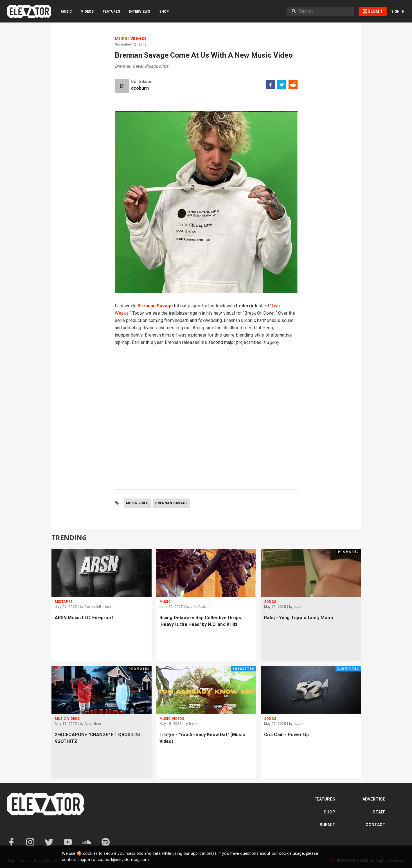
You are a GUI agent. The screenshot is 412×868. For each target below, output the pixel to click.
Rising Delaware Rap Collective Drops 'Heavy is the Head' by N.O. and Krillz (200, 621)
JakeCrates (200, 607)
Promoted (349, 552)
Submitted (244, 669)
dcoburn (140, 88)
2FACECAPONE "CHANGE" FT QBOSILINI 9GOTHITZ (97, 738)
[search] (324, 11)
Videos (87, 12)
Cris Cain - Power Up (286, 735)
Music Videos (130, 39)
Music (66, 12)
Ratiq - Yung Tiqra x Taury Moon (299, 618)
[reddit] (293, 86)
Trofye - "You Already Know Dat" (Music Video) (202, 738)
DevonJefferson (98, 607)
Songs (270, 602)
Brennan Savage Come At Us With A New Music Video (204, 55)
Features (111, 12)
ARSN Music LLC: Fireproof (84, 618)
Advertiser (93, 724)
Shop (164, 12)
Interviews (140, 12)
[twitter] (282, 86)
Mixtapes (64, 602)
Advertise (374, 799)
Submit (327, 825)
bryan (298, 607)
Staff (379, 812)
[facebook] (271, 86)
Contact (375, 825)
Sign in (398, 12)
